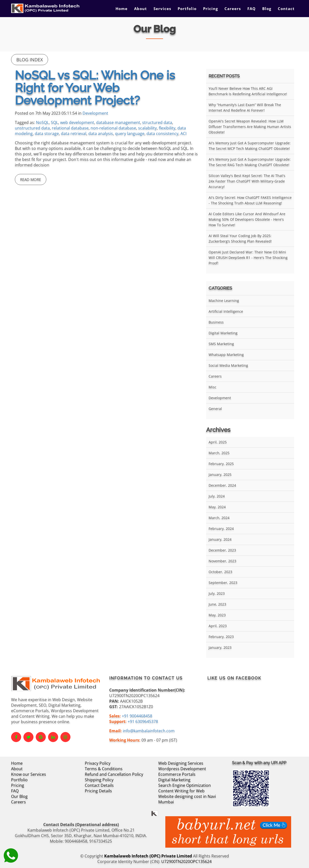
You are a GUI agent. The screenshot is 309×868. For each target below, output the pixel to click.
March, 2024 (219, 518)
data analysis (101, 133)
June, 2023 (217, 604)
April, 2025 (218, 442)
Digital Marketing (223, 333)
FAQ (252, 9)
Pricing (210, 9)
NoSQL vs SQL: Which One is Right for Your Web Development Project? (95, 88)
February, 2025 (221, 464)
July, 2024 (217, 496)
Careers (233, 9)
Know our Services (29, 774)
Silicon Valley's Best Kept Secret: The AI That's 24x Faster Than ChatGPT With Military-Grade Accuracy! (247, 181)
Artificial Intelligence (226, 311)
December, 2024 (222, 485)
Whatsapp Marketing (226, 355)
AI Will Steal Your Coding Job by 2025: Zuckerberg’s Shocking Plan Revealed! (240, 238)
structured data (157, 122)
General (215, 409)
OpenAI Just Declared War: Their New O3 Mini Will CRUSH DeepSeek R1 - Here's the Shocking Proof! (248, 258)
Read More (31, 179)
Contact (286, 9)
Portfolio (187, 9)
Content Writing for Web (181, 791)
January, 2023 (220, 647)
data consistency (162, 133)
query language (130, 133)
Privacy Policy (98, 763)
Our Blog (19, 796)
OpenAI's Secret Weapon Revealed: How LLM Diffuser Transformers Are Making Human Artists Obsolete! (250, 127)
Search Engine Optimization (185, 785)
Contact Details (99, 785)
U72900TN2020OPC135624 (186, 861)
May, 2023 (217, 615)
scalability (147, 128)
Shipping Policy (99, 780)
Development (95, 113)
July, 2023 (217, 593)
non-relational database (113, 128)
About (141, 9)
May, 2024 (217, 507)
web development (77, 122)
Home (122, 9)
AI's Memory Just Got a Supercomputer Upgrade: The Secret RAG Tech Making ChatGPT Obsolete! (250, 162)
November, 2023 (222, 561)
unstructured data (32, 128)
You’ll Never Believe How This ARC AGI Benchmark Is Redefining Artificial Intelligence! (248, 91)
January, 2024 (220, 539)
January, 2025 (220, 474)
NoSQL (42, 122)
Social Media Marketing (228, 365)
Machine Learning (224, 301)
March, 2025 (219, 453)
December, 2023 (222, 550)
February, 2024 (221, 529)
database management (118, 122)
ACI (183, 133)
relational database (70, 128)
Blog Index (30, 60)
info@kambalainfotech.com (149, 731)
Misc (213, 387)
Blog (267, 9)
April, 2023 (218, 626)
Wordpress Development (182, 769)
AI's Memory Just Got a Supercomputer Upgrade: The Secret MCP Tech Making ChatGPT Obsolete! (250, 146)
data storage (47, 133)
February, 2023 (221, 637)
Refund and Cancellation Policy (114, 774)
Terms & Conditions (104, 769)
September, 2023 (223, 583)
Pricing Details (98, 791)
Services (162, 9)
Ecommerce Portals (177, 774)
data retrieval (74, 133)
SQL (54, 122)
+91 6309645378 (143, 721)
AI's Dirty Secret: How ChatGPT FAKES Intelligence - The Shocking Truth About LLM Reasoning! (250, 200)
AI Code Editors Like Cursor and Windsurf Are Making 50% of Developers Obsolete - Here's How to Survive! (247, 219)
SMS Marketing (221, 344)
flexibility (167, 128)
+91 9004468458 (137, 716)
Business (216, 322)
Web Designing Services (181, 763)
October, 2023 (220, 572)
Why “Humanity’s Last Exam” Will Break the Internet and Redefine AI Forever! (245, 107)
